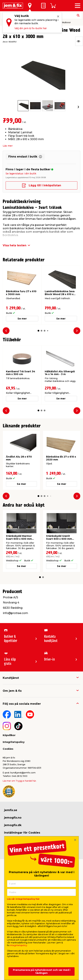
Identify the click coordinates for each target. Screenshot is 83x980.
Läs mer (8, 146)
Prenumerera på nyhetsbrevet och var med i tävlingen (42, 971)
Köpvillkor (9, 735)
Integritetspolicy (14, 742)
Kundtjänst (11, 678)
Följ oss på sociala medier (22, 704)
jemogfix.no (13, 818)
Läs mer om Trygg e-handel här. (20, 781)
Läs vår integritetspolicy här (23, 899)
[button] (38, 331)
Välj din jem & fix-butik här (31, 28)
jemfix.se (11, 810)
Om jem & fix (12, 691)
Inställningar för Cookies (22, 833)
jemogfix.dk (13, 825)
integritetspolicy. (19, 945)
